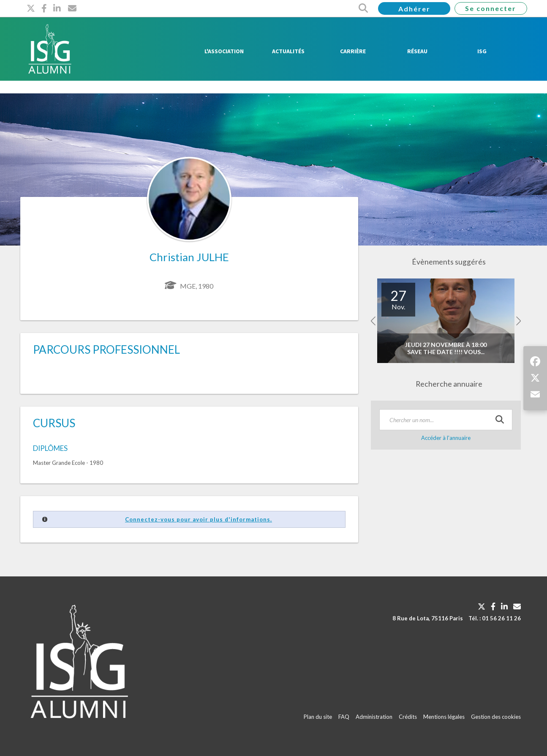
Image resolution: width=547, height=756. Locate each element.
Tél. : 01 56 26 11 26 (495, 618)
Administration (374, 717)
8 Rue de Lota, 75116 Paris (428, 618)
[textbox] (446, 420)
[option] (446, 321)
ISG (482, 51)
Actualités (288, 51)
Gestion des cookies (496, 717)
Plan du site (318, 717)
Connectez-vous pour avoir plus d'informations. (199, 519)
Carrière (353, 51)
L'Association (224, 51)
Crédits (408, 717)
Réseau (417, 51)
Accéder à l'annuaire (446, 438)
